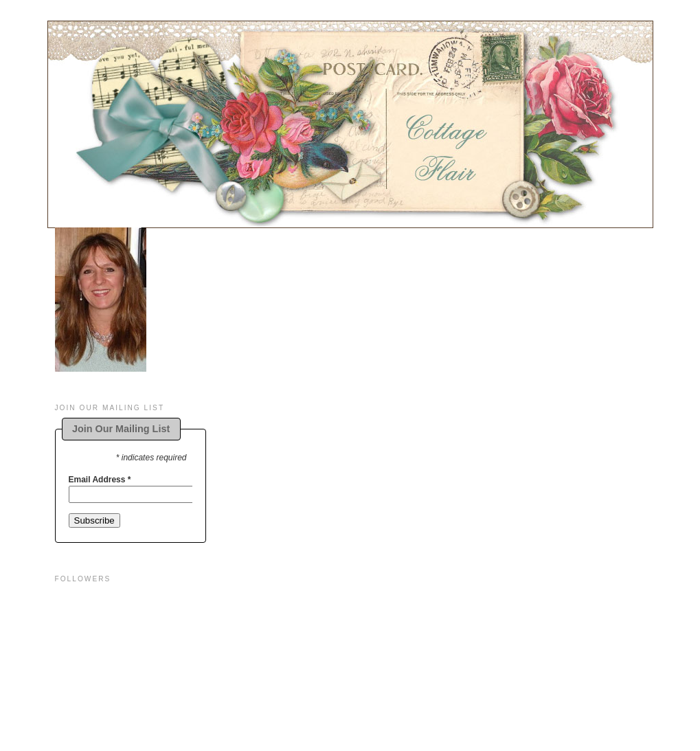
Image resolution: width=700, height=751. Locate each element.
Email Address (100, 480)
